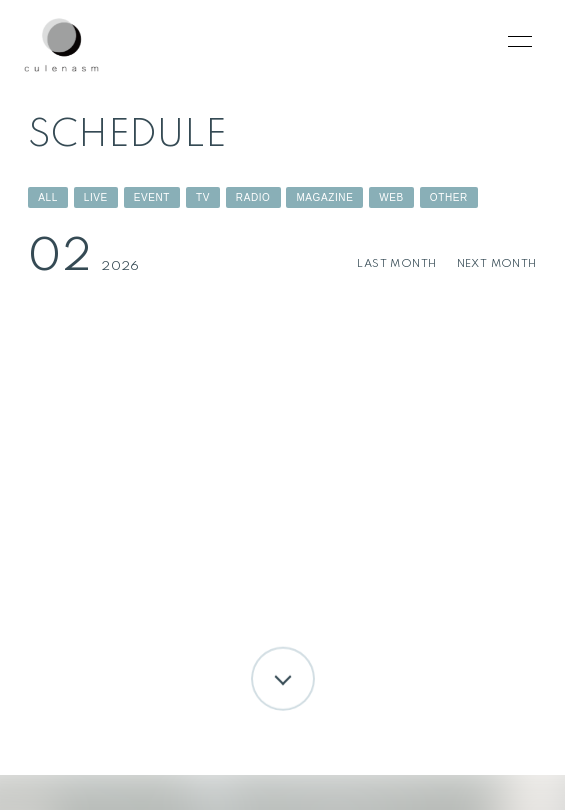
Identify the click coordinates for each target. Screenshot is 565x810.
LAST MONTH (396, 264)
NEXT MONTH (497, 264)
